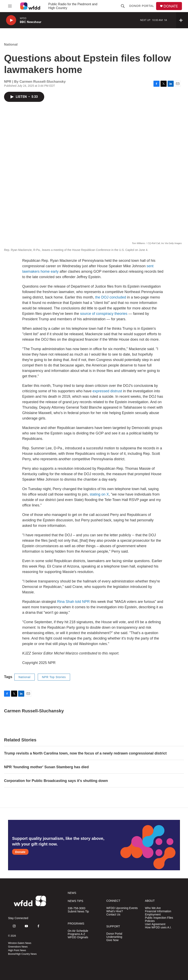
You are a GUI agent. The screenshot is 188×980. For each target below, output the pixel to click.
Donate (20, 852)
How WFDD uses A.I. (158, 927)
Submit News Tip (78, 912)
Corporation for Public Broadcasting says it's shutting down (56, 781)
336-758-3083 (76, 908)
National (11, 44)
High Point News (17, 950)
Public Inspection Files (159, 918)
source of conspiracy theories (104, 314)
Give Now (113, 940)
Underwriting (114, 937)
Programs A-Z (76, 934)
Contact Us (113, 915)
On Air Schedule (78, 931)
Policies (150, 921)
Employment (153, 915)
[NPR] (28, 972)
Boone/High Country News (22, 954)
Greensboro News (18, 947)
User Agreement (155, 924)
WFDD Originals (78, 937)
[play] (11, 20)
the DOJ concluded (111, 297)
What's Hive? (115, 911)
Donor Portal (142, 6)
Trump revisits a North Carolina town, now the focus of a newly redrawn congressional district (85, 753)
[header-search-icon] (123, 6)
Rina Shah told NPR (73, 602)
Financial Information (158, 911)
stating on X (99, 494)
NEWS (72, 893)
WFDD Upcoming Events (122, 908)
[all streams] (182, 20)
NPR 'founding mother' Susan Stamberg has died (46, 767)
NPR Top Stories (54, 677)
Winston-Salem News (20, 943)
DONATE (171, 6)
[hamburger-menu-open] (10, 6)
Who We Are (153, 908)
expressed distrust (107, 391)
